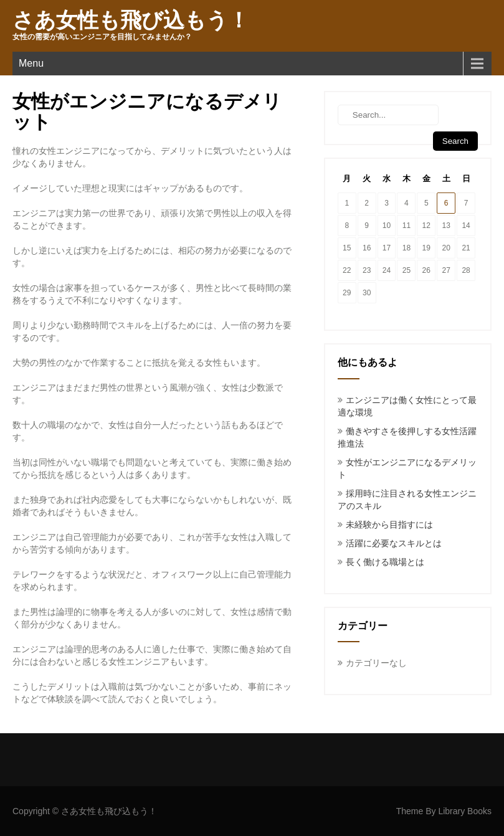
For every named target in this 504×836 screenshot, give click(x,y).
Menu (31, 63)
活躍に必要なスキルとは (394, 543)
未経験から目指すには (389, 525)
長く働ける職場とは (385, 562)
